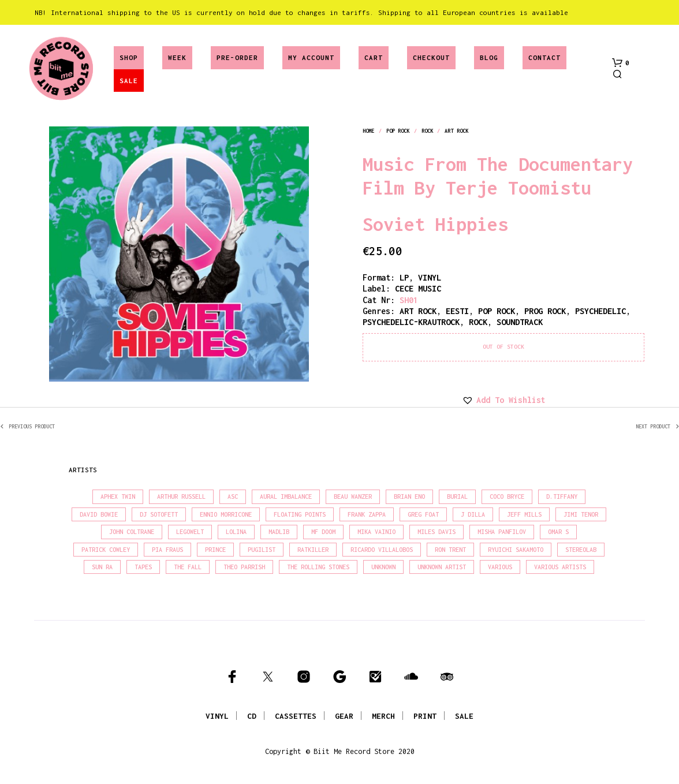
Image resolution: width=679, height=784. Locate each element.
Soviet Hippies (435, 224)
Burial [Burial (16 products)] (457, 496)
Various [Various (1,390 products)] (500, 567)
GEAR (344, 716)
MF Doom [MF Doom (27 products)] (323, 532)
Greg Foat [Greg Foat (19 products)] (423, 514)
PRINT (425, 716)
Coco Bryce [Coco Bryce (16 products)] (507, 496)
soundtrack (520, 322)
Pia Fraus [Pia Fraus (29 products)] (167, 550)
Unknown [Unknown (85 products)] (383, 567)
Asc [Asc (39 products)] (233, 496)
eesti (457, 311)
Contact (544, 57)
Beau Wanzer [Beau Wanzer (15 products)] (353, 496)
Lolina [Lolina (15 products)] (236, 532)
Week (177, 57)
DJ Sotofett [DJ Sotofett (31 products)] (159, 514)
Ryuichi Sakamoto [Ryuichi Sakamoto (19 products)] (516, 550)
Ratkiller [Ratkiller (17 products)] (313, 550)
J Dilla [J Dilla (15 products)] (473, 514)
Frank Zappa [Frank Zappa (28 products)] (367, 514)
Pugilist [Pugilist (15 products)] (262, 550)
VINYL (217, 716)
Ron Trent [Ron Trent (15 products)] (450, 550)
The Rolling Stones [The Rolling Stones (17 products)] (318, 567)
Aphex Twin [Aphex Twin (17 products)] (118, 496)
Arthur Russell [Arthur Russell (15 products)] (181, 496)
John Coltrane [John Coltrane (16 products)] (132, 532)
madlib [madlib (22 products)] (279, 532)
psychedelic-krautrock (411, 322)
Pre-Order (237, 57)
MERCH (383, 716)
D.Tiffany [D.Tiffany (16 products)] (562, 496)
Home (368, 131)
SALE (129, 81)
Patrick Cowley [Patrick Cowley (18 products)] (106, 550)
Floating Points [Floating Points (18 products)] (300, 514)
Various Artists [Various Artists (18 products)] (560, 567)
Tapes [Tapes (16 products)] (143, 567)
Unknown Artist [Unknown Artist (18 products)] (442, 567)
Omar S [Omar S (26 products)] (558, 532)
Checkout (431, 57)
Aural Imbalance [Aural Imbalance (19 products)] (286, 496)
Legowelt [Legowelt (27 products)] (190, 532)
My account (311, 57)
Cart (374, 57)
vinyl (430, 277)
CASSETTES (296, 716)
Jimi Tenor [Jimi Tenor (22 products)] (581, 514)
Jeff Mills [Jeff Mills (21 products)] (524, 514)
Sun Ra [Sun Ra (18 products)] (102, 567)
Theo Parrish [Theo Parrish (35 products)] (244, 567)
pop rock (398, 131)
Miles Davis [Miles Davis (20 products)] (436, 532)
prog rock (545, 311)
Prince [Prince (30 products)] (215, 550)
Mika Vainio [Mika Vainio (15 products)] (376, 532)
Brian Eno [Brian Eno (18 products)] (409, 496)
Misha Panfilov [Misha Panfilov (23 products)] (502, 532)
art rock (456, 131)
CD (252, 716)
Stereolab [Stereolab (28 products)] (581, 550)
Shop (129, 57)
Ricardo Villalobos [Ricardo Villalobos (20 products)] (382, 550)
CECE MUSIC (418, 288)
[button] (621, 63)
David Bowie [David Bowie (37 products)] (99, 514)
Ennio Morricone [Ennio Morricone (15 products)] (226, 514)
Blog (489, 57)
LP (404, 277)
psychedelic (600, 311)
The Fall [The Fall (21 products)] (188, 567)
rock (427, 131)
